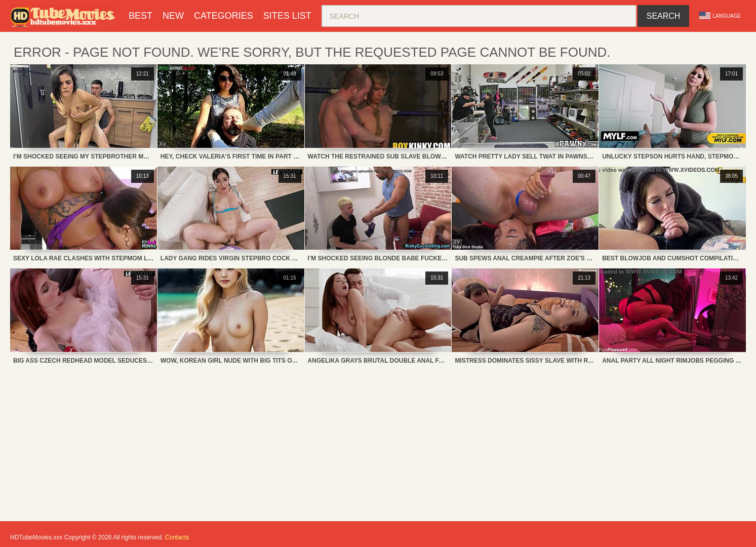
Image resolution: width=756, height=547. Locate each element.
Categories (224, 16)
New (173, 16)
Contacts (177, 537)
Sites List (287, 16)
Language (720, 16)
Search (664, 16)
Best (141, 16)
